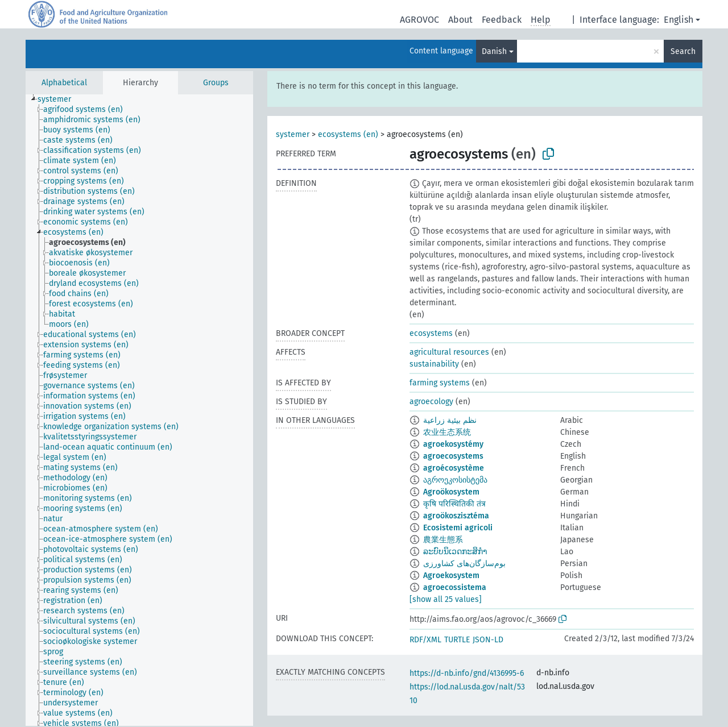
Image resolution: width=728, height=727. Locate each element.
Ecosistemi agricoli (458, 528)
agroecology (431, 402)
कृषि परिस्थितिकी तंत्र (454, 504)
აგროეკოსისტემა (455, 480)
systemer (293, 134)
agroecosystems (453, 456)
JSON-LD (488, 640)
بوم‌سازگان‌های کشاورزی (464, 564)
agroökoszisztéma (456, 516)
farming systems (440, 383)
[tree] (139, 410)
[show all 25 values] (446, 599)
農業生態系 (443, 540)
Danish (494, 51)
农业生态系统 (447, 432)
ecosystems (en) (348, 134)
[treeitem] (59, 99)
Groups (216, 83)
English (679, 20)
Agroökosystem (451, 492)
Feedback (502, 20)
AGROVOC (419, 20)
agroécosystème (454, 468)
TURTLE (457, 640)
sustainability (434, 364)
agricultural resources (449, 352)
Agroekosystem (451, 576)
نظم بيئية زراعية (450, 420)
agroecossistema (455, 587)
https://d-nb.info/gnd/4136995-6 (467, 673)
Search (683, 51)
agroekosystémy (453, 444)
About (460, 20)
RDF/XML (425, 640)
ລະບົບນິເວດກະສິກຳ (455, 552)
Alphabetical (64, 83)
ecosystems (431, 333)
